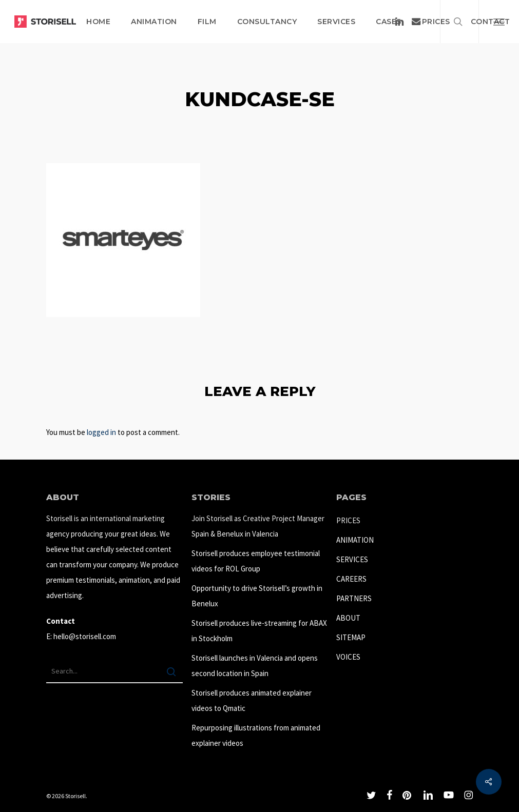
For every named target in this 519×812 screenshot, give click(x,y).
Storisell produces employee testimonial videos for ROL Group (256, 561)
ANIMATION (355, 540)
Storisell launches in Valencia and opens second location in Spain (255, 666)
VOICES (348, 657)
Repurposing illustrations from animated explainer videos (256, 735)
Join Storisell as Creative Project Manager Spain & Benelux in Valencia (258, 526)
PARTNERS (354, 598)
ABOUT (348, 618)
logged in (101, 432)
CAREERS (351, 579)
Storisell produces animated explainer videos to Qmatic (252, 700)
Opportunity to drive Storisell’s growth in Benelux (257, 596)
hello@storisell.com (85, 636)
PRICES (348, 520)
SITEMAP (351, 637)
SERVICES (352, 559)
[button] (499, 22)
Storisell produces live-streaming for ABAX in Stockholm (259, 631)
